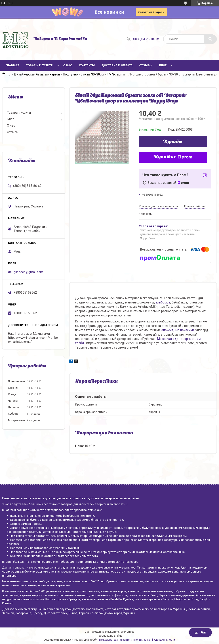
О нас (68, 65)
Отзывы (146, 65)
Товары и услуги (40, 65)
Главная (12, 65)
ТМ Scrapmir (116, 74)
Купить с (173, 157)
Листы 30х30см (92, 74)
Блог (163, 65)
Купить (173, 142)
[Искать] (210, 39)
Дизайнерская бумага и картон (37, 74)
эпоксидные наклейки (178, 330)
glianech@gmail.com (28, 272)
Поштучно (70, 74)
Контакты (87, 65)
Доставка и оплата (117, 65)
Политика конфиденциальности (155, 640)
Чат (200, 632)
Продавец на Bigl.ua (110, 636)
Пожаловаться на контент (116, 640)
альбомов (163, 302)
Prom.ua (129, 632)
